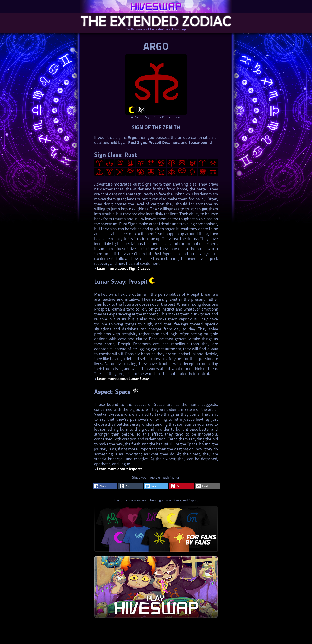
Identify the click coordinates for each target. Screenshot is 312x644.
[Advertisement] (156, 635)
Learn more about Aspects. (120, 469)
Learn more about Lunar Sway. (123, 379)
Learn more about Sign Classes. (124, 269)
